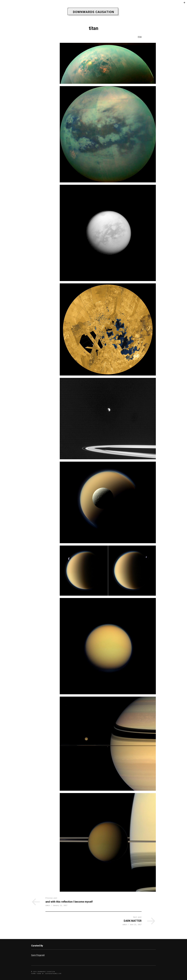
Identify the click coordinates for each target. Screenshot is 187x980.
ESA (140, 37)
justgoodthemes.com (53, 974)
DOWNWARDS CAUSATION (94, 12)
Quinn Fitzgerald (38, 955)
